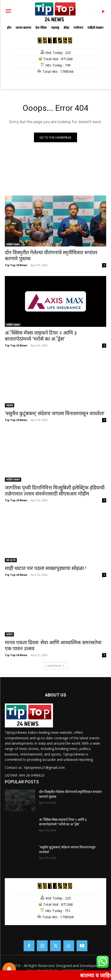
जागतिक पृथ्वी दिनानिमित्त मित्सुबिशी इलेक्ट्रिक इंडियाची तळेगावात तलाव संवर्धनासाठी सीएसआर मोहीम (55, 491)
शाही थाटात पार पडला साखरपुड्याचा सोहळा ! (46, 568)
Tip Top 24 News (16, 265)
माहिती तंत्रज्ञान (13, 244)
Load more (55, 666)
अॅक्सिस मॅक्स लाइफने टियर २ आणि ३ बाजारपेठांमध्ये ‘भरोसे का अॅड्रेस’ (41, 336)
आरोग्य (9, 634)
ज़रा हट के (11, 560)
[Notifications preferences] (9, 969)
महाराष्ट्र (10, 405)
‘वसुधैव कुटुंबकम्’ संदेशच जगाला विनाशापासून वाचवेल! (55, 413)
